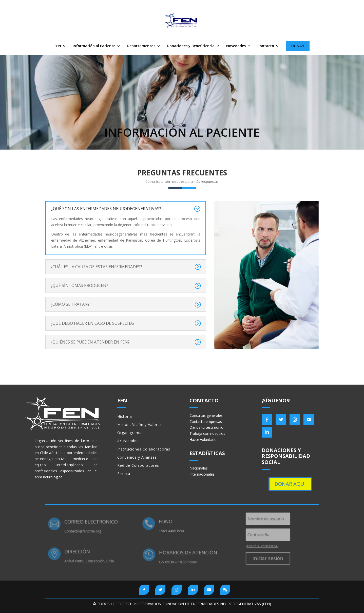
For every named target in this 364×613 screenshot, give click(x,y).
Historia (125, 416)
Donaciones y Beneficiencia (191, 46)
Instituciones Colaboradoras (144, 449)
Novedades (236, 46)
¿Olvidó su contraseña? (260, 546)
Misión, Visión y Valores (140, 425)
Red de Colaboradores (138, 465)
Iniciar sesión (266, 558)
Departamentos (141, 46)
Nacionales (199, 468)
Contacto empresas (206, 421)
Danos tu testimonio (206, 427)
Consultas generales (206, 415)
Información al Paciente (94, 46)
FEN (58, 46)
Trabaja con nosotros (207, 433)
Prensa (124, 473)
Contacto (266, 46)
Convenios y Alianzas (137, 457)
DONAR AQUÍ (290, 484)
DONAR (298, 46)
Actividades (128, 441)
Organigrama (129, 433)
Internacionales (202, 474)
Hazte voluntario (203, 439)
